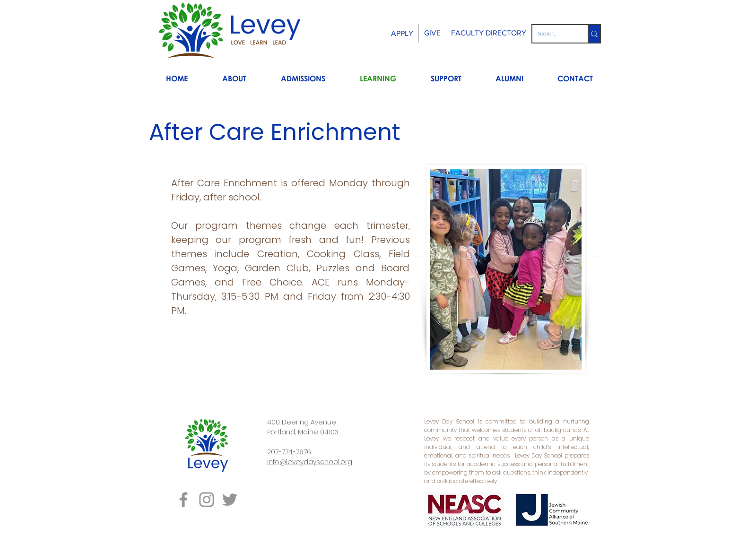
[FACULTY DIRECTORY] (489, 33)
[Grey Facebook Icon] (183, 500)
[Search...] (553, 34)
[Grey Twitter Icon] (230, 500)
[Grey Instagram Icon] (207, 500)
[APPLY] (402, 34)
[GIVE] (433, 33)
